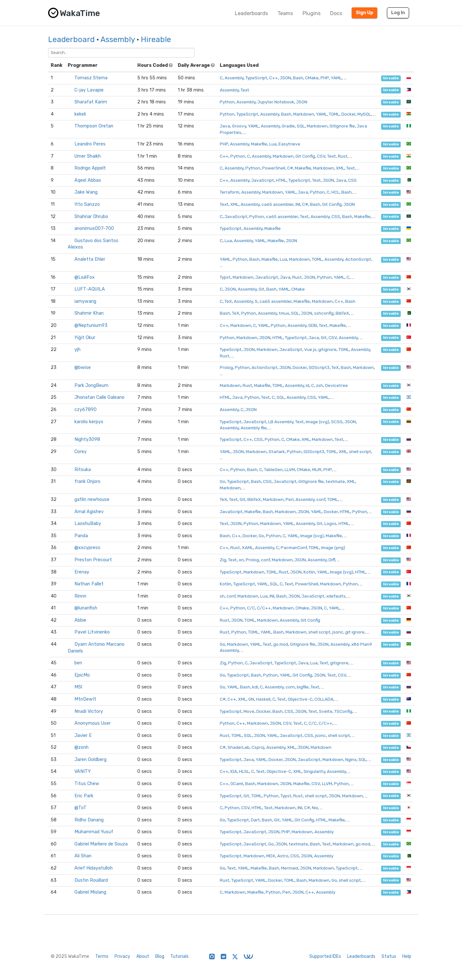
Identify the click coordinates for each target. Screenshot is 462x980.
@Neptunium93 (91, 325)
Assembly (118, 39)
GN (251, 699)
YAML (336, 78)
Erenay (82, 572)
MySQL (364, 114)
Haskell (263, 699)
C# (290, 168)
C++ (274, 78)
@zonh (81, 747)
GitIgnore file (342, 126)
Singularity (314, 771)
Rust (343, 156)
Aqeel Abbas (88, 180)
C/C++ (264, 608)
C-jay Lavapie (89, 90)
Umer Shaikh (88, 156)
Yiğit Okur (85, 338)
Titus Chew (87, 784)
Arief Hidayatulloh (94, 868)
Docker (348, 114)
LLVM (290, 469)
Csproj (258, 747)
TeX (228, 301)
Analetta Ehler (90, 259)
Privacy (122, 956)
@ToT (81, 808)
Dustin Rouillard (91, 880)
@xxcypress (87, 548)
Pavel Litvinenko (92, 632)
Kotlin (309, 572)
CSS (352, 180)
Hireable (156, 39)
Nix (315, 808)
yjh (77, 350)
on (241, 560)
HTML (281, 180)
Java (225, 126)
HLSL (244, 771)
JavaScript (263, 180)
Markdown (304, 114)
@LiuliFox (85, 277)
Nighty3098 (87, 439)
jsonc (338, 632)
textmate (335, 481)
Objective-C (300, 699)
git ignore (355, 632)
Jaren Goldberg (90, 760)
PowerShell (274, 168)
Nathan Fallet (89, 584)
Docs (336, 13)
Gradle (288, 126)
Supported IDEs (325, 956)
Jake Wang (86, 192)
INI (298, 204)
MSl (78, 687)
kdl (255, 687)
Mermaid (290, 868)
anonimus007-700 (94, 228)
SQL (301, 126)
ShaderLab (239, 747)
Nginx (351, 759)
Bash (298, 78)
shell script (360, 451)
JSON (285, 78)
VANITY (83, 771)
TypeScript (256, 78)
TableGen (273, 469)
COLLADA (324, 699)
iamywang (85, 301)
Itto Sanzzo (87, 204)
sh (222, 596)
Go (222, 481)
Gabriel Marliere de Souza (101, 844)
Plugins (312, 13)
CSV (321, 156)
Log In (398, 13)
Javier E (83, 735)
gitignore (327, 349)
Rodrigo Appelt (90, 168)
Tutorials (180, 956)
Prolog (226, 367)
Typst (225, 277)
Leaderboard (71, 39)
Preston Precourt (93, 560)
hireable (391, 78)
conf (321, 499)
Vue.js (310, 349)
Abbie (80, 620)
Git (261, 289)
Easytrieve (289, 144)
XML (340, 168)
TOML (334, 114)
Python (227, 102)
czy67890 (86, 410)
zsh (320, 385)
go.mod (281, 644)
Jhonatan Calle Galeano (99, 397)
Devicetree (336, 385)
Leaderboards (251, 13)
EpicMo (82, 675)
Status (389, 956)
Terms (102, 956)
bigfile (303, 687)
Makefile (259, 144)
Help (407, 956)
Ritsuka (83, 470)
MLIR (317, 469)
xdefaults (336, 596)
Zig (223, 560)
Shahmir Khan (89, 313)
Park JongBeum (91, 385)
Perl (290, 499)
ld (308, 385)
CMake (312, 78)
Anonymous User (93, 723)
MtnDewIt (85, 699)
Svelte (326, 711)
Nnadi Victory (89, 711)
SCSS (337, 422)
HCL (335, 192)
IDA (234, 771)
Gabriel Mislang (90, 892)
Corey (81, 452)
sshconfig (324, 313)
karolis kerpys (89, 422)
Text (245, 90)
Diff (332, 560)
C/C (251, 608)
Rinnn (80, 596)
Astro (283, 856)
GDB (313, 325)
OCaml (237, 783)
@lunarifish (86, 608)
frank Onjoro (87, 481)
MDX (271, 856)
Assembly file (254, 428)
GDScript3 (319, 367)
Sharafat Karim (91, 102)
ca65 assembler (278, 204)
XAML (248, 547)
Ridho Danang (89, 820)
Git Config (305, 156)
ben (78, 663)
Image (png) (333, 547)
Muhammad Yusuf (94, 832)
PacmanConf (294, 547)
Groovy (239, 126)
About (143, 956)
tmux (284, 313)
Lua (273, 144)
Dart (255, 820)
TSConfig (343, 711)
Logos (330, 523)
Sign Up (364, 13)
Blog (160, 956)
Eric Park (84, 796)
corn (290, 687)
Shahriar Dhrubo (91, 217)
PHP (325, 78)
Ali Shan (83, 856)
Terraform (230, 192)
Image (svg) (317, 422)
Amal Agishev (89, 512)
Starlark (277, 451)
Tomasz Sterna (91, 78)
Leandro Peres (90, 144)
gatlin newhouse (92, 499)
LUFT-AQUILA (90, 289)
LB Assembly (281, 422)
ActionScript (358, 259)
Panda (81, 536)
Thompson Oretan (94, 126)
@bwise (83, 367)
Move (249, 711)
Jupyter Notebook (276, 102)
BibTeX (342, 313)
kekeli (80, 114)
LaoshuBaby (88, 524)
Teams (285, 13)
